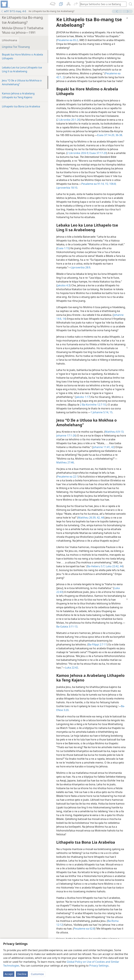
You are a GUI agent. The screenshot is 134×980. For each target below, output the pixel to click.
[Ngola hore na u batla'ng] (102, 4)
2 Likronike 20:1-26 (68, 120)
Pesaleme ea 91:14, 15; (95, 184)
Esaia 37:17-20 (98, 153)
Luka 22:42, (112, 566)
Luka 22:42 (72, 668)
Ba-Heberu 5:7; (96, 566)
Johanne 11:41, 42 (103, 447)
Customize (37, 974)
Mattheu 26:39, (87, 518)
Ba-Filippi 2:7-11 (98, 644)
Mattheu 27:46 (65, 462)
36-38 (118, 135)
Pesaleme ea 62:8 (84, 929)
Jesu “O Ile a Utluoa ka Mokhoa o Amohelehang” (22, 82)
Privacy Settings (99, 966)
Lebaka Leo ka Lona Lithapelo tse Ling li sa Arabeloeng (22, 69)
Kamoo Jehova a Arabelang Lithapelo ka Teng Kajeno (18, 95)
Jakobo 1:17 (83, 397)
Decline (22, 974)
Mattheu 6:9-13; (115, 432)
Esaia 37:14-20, (106, 135)
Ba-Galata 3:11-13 (67, 627)
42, (98, 518)
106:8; (112, 184)
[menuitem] (5, 4)
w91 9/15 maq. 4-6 (13, 11)
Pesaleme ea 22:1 (68, 477)
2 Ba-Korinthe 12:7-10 (93, 405)
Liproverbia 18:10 (67, 188)
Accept (9, 974)
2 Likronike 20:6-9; (78, 153)
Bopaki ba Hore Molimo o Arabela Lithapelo (22, 56)
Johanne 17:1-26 (66, 436)
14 (64, 319)
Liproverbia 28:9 (81, 267)
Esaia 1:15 (63, 248)
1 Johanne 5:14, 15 (102, 412)
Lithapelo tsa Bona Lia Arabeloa (21, 106)
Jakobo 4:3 (64, 285)
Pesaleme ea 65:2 (68, 40)
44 (102, 518)
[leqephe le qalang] (5, 4)
